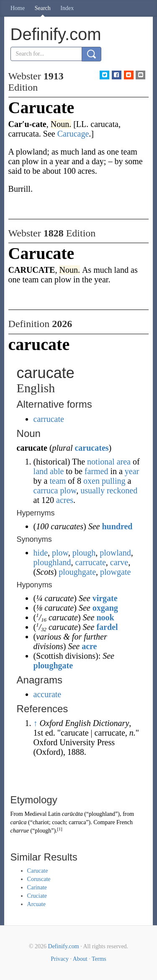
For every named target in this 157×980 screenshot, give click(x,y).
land (41, 471)
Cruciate (37, 896)
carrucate (49, 419)
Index (67, 8)
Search (43, 8)
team (58, 481)
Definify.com (64, 946)
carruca (46, 490)
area (124, 462)
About (80, 959)
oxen (91, 481)
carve (119, 562)
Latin (54, 814)
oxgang (105, 608)
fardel (107, 627)
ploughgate (77, 572)
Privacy (60, 959)
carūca (19, 822)
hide (41, 553)
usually (93, 490)
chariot (41, 822)
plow (68, 490)
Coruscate (39, 879)
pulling (114, 481)
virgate (105, 598)
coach (59, 822)
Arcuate (36, 904)
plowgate (115, 572)
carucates (91, 448)
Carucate (38, 871)
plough (84, 553)
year (132, 471)
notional (101, 462)
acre (89, 646)
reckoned (122, 490)
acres (65, 500)
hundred (117, 526)
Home (18, 8)
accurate (48, 694)
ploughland (52, 562)
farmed (97, 471)
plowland (115, 553)
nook (105, 617)
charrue (20, 831)
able (57, 471)
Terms (99, 959)
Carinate (37, 887)
